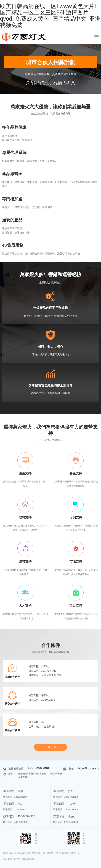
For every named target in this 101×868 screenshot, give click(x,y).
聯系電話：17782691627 (16, 809)
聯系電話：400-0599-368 (16, 822)
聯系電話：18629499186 (66, 809)
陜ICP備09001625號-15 (67, 853)
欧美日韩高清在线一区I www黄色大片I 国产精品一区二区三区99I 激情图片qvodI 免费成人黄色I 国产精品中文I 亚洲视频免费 (50, 16)
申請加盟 (50, 747)
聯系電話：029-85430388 (66, 822)
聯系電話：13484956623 (66, 797)
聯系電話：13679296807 (16, 797)
